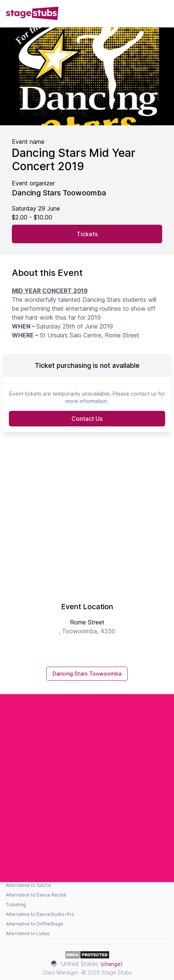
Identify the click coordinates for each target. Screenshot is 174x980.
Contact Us (87, 419)
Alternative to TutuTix (28, 885)
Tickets (87, 234)
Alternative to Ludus (28, 933)
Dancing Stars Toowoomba (87, 674)
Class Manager (60, 972)
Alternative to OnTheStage (35, 924)
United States (87, 964)
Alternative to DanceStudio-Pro (40, 914)
